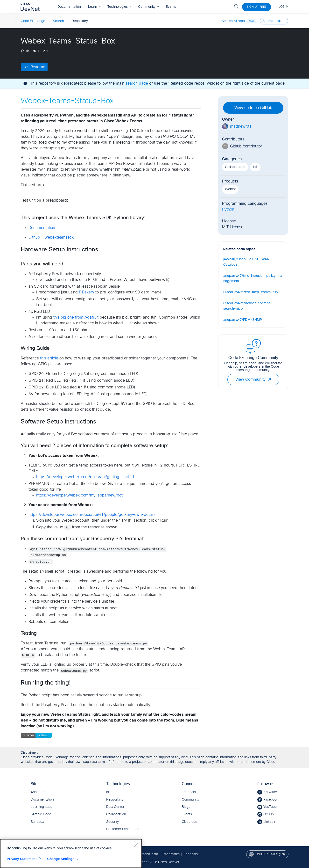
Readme (38, 67)
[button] (269, 379)
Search (58, 21)
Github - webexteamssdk (51, 237)
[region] (71, 853)
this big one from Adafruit (76, 317)
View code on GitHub (253, 108)
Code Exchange (33, 21)
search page (137, 83)
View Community (253, 379)
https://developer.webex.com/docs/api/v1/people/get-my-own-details (92, 515)
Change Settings (61, 859)
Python (228, 209)
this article (49, 358)
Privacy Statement (22, 859)
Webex (230, 189)
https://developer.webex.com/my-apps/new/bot (79, 495)
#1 (80, 380)
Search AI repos (234, 21)
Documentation (42, 228)
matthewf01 (241, 126)
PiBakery (87, 292)
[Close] (136, 845)
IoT (255, 167)
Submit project (274, 21)
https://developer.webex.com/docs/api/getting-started (85, 477)
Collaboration (235, 167)
